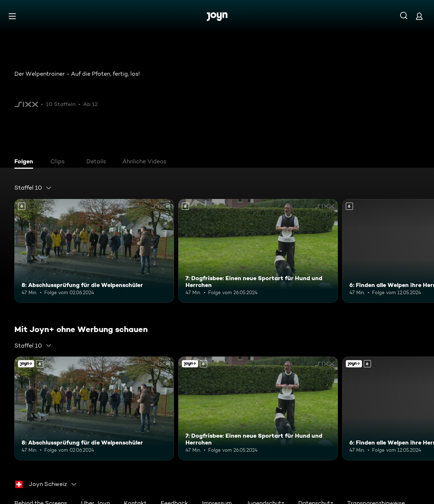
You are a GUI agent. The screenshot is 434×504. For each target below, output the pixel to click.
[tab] (26, 162)
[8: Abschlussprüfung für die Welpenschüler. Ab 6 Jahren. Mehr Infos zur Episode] (94, 251)
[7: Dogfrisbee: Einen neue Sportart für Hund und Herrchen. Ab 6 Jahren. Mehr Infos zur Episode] (258, 251)
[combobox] (33, 188)
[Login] (419, 16)
